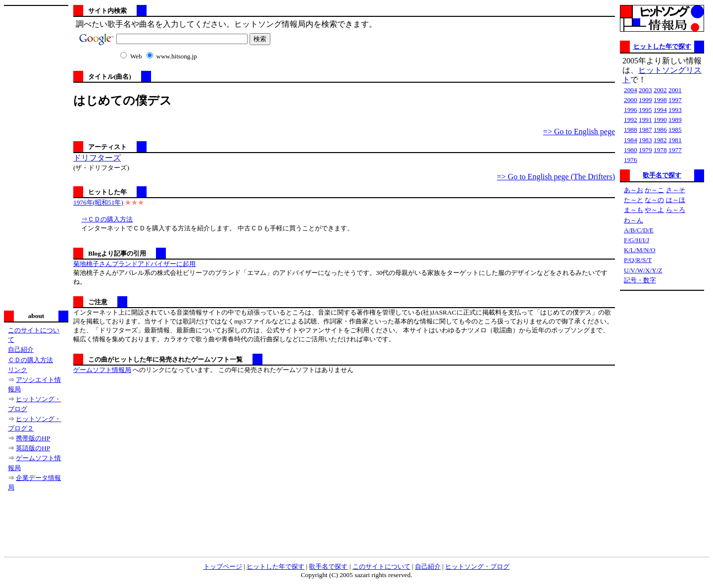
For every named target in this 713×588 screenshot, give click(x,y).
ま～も (634, 210)
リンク (18, 370)
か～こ (654, 190)
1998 (660, 100)
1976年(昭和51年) (98, 202)
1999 (645, 100)
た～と (634, 200)
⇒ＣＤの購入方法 (107, 219)
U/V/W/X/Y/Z (643, 270)
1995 (645, 110)
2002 (660, 90)
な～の (654, 200)
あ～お (634, 190)
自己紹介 (21, 349)
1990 (660, 120)
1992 (631, 120)
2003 (645, 90)
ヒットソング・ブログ (477, 566)
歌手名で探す (662, 175)
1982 (660, 140)
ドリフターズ (97, 158)
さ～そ (676, 190)
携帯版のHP (33, 438)
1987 (645, 130)
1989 (675, 120)
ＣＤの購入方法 (30, 360)
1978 (660, 150)
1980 (631, 150)
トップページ (223, 566)
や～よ (654, 210)
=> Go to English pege (579, 132)
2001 (675, 90)
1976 (631, 160)
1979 (645, 150)
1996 (631, 110)
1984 (631, 140)
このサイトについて (382, 566)
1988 (631, 130)
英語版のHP (33, 448)
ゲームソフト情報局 (102, 370)
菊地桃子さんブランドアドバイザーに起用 (134, 264)
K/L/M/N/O (640, 250)
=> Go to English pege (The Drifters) (556, 177)
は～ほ (676, 200)
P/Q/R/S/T (638, 260)
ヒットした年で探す (662, 46)
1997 (675, 100)
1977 (675, 150)
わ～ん (634, 220)
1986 (660, 130)
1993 (675, 110)
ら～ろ (676, 210)
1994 (660, 110)
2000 (631, 100)
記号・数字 (640, 280)
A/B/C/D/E (639, 230)
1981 (675, 140)
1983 (645, 140)
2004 (631, 90)
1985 (675, 130)
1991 (645, 120)
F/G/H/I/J (637, 240)
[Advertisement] (36, 157)
